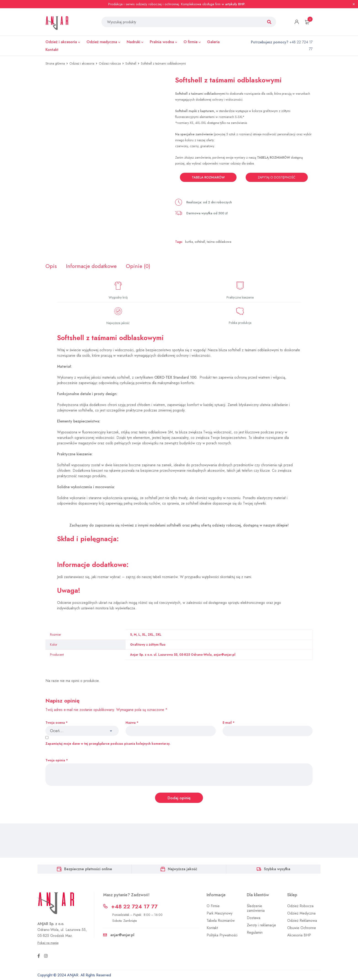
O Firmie (213, 907)
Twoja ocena (57, 723)
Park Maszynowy (220, 914)
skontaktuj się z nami (236, 577)
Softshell (131, 63)
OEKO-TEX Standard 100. (176, 378)
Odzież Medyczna (301, 914)
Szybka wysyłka (277, 870)
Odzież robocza (110, 63)
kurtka (189, 242)
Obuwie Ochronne (302, 929)
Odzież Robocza (300, 907)
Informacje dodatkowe (92, 266)
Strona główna (55, 63)
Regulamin (255, 933)
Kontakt (212, 929)
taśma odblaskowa (219, 242)
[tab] (51, 266)
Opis (51, 266)
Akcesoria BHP (299, 936)
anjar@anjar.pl (122, 936)
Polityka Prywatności (222, 936)
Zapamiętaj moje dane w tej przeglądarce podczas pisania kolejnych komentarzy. (108, 744)
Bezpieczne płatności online (88, 870)
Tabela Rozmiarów (221, 921)
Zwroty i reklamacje (261, 926)
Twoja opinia (57, 761)
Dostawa (254, 918)
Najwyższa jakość (183, 870)
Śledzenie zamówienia (256, 909)
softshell (200, 242)
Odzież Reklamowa (302, 921)
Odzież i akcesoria (82, 63)
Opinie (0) (140, 266)
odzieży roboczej (226, 525)
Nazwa (132, 723)
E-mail (229, 723)
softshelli (174, 525)
